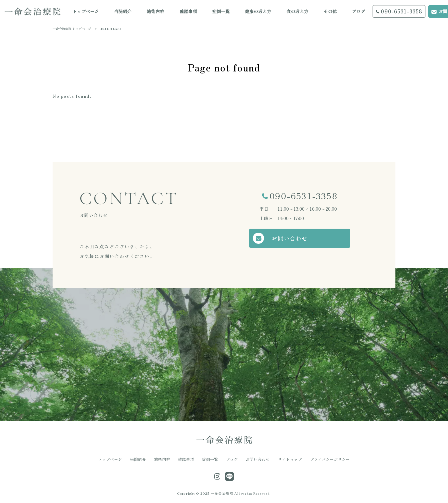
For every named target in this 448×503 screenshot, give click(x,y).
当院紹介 (138, 459)
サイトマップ (290, 459)
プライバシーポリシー (330, 459)
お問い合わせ (290, 238)
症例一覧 (210, 459)
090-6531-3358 (304, 195)
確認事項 (186, 459)
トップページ (110, 459)
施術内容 (162, 459)
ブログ (232, 459)
